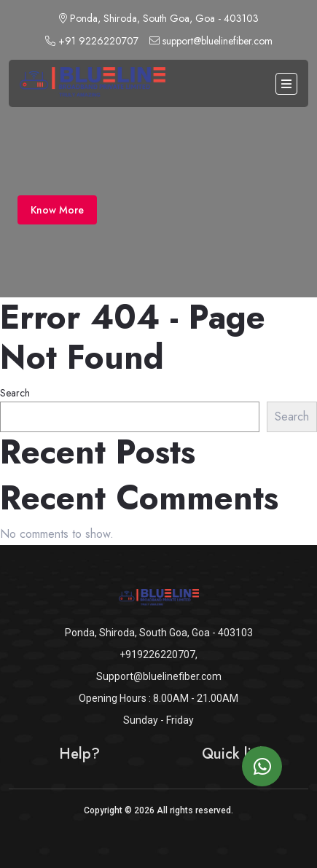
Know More (57, 210)
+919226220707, (158, 654)
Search (15, 393)
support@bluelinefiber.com (211, 41)
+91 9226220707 (92, 41)
